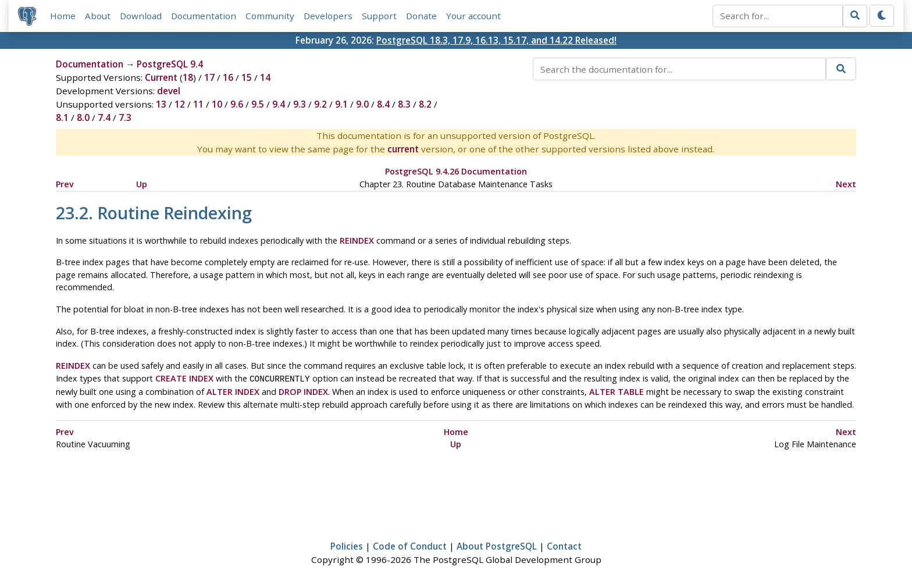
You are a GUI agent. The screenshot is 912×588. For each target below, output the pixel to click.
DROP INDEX (303, 391)
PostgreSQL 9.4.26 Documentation (456, 172)
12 (180, 105)
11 (198, 105)
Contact (564, 545)
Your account (473, 16)
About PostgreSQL (497, 545)
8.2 (425, 105)
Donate (421, 16)
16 (228, 78)
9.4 (279, 105)
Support (379, 16)
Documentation (204, 16)
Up (142, 184)
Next (846, 184)
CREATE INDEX (184, 378)
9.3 (300, 105)
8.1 (62, 118)
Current (161, 78)
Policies (347, 545)
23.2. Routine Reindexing (154, 213)
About (98, 16)
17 (209, 78)
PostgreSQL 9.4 (170, 65)
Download (141, 16)
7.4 (104, 118)
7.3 (125, 118)
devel (169, 91)
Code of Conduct (410, 545)
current (403, 149)
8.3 (404, 105)
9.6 (237, 105)
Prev (65, 184)
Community (270, 16)
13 (161, 105)
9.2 (320, 105)
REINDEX (357, 240)
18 (188, 78)
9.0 (362, 105)
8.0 (83, 118)
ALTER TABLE (617, 391)
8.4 (383, 105)
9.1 (341, 105)
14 (265, 78)
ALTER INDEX (233, 391)
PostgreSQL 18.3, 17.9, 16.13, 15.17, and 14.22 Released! (496, 40)
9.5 (258, 105)
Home (63, 16)
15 (247, 78)
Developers (328, 16)
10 (217, 105)
